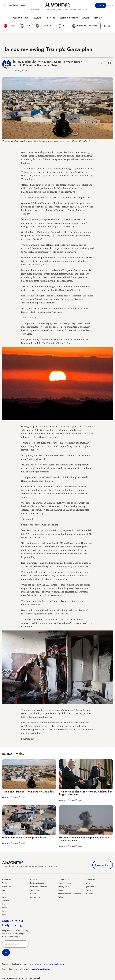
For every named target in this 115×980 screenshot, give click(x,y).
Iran (4, 890)
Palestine (6, 901)
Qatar (5, 908)
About (89, 883)
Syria (4, 915)
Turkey (5, 883)
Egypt (4, 904)
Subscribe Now (103, 865)
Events (22, 5)
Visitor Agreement (65, 883)
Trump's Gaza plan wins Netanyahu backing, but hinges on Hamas (85, 793)
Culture (37, 18)
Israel (4, 897)
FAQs (60, 890)
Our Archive (35, 897)
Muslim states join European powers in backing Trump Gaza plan (85, 839)
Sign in (110, 5)
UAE (4, 894)
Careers (89, 894)
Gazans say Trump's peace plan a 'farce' (24, 838)
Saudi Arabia (7, 887)
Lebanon (6, 911)
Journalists (90, 887)
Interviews (97, 18)
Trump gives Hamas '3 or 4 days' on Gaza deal (28, 792)
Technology (50, 18)
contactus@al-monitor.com (39, 969)
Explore (85, 18)
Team (88, 890)
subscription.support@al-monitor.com (49, 964)
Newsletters (13, 5)
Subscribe (101, 5)
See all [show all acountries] (107, 26)
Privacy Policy (64, 887)
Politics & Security (22, 18)
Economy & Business (69, 18)
